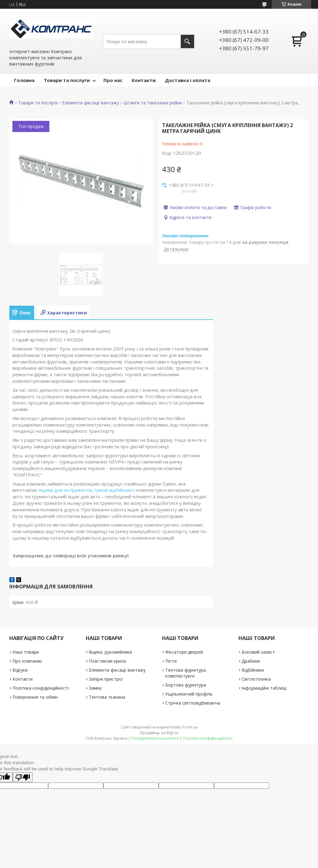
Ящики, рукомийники (110, 652)
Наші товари (26, 652)
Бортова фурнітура (186, 685)
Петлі (171, 661)
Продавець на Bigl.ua (159, 733)
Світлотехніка (256, 679)
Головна (24, 80)
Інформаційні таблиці (264, 688)
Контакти (144, 80)
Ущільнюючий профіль (189, 694)
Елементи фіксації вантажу (91, 103)
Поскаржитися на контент (155, 738)
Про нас (113, 80)
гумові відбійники (114, 490)
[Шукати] (187, 41)
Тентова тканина (107, 697)
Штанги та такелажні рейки (152, 103)
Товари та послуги (67, 80)
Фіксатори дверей (184, 652)
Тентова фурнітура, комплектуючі (186, 673)
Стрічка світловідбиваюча (193, 703)
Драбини (251, 661)
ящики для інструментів (65, 490)
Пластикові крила (107, 661)
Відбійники (253, 670)
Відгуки (20, 670)
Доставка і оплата (188, 80)
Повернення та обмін (35, 697)
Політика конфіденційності (41, 688)
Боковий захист (258, 652)
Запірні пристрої (106, 679)
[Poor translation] (23, 777)
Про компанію (27, 661)
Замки (95, 688)
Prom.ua (190, 727)
